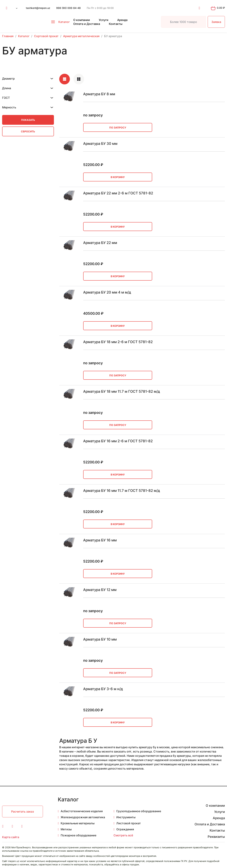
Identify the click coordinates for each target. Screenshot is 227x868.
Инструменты (126, 817)
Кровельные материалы (78, 823)
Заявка (216, 22)
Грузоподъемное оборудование (139, 811)
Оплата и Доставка (87, 24)
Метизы (66, 829)
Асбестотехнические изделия (82, 811)
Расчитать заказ (23, 811)
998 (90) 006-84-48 (68, 8)
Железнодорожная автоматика (83, 817)
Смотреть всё (123, 835)
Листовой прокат (129, 823)
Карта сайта (11, 837)
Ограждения (125, 829)
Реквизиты (216, 837)
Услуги (104, 20)
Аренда (122, 20)
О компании (82, 20)
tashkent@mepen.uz (38, 8)
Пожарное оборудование (78, 835)
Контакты (116, 24)
